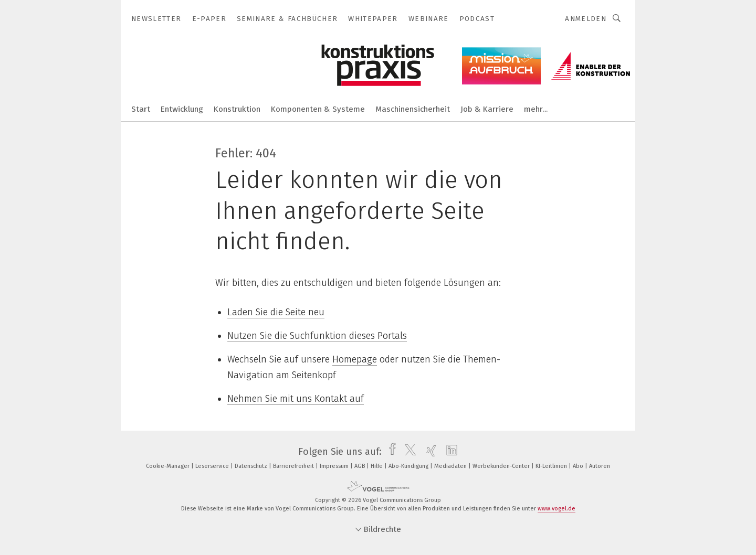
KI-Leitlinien (552, 466)
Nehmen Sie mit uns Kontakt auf (296, 399)
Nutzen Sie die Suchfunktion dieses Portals (317, 336)
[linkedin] (449, 452)
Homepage (355, 359)
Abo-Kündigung (409, 466)
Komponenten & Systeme (318, 109)
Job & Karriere (487, 109)
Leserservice (213, 466)
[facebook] (390, 452)
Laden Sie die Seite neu (276, 312)
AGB (360, 466)
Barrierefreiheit (294, 466)
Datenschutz (252, 466)
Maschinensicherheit (413, 109)
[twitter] (408, 452)
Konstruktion (237, 109)
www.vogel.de (556, 509)
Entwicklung (182, 109)
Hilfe (377, 466)
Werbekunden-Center (502, 466)
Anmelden (586, 19)
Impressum (335, 466)
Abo (579, 466)
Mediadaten (451, 466)
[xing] (429, 452)
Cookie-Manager (169, 466)
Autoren (600, 466)
